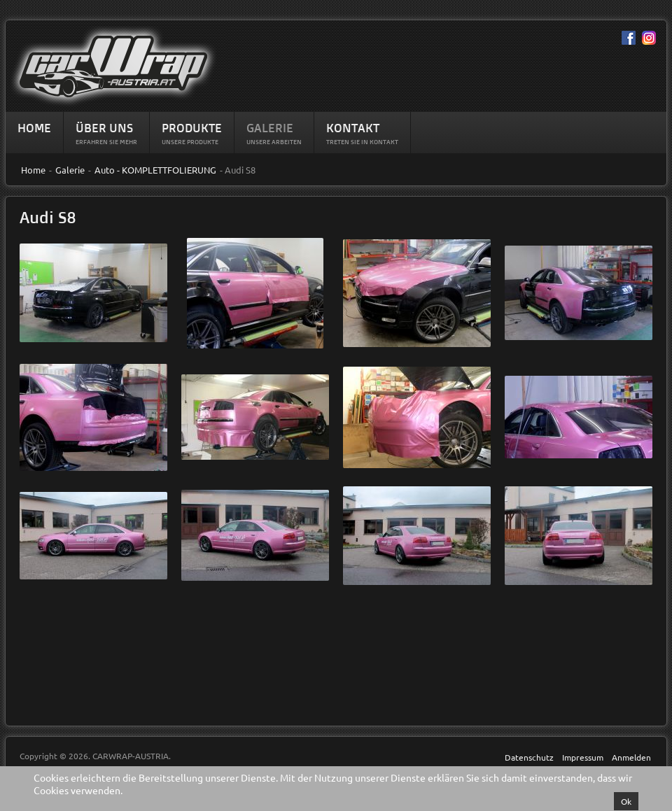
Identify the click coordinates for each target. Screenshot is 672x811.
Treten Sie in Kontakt (362, 142)
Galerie (270, 128)
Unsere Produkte (190, 142)
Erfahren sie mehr (106, 142)
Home (34, 128)
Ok (626, 801)
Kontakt (353, 128)
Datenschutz (529, 757)
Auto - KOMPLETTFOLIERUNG (155, 170)
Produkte (192, 128)
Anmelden (631, 757)
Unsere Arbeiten (274, 142)
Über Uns (104, 128)
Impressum (583, 757)
